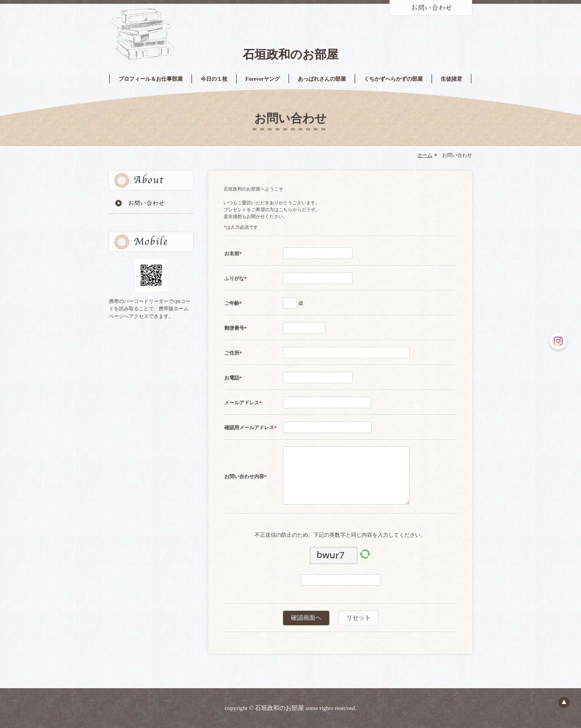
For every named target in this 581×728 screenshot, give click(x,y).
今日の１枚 (214, 79)
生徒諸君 (451, 79)
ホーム (425, 155)
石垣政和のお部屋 (290, 55)
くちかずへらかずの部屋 (393, 79)
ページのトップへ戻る (564, 702)
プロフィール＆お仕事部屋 (151, 79)
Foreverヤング (263, 79)
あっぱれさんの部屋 (322, 79)
